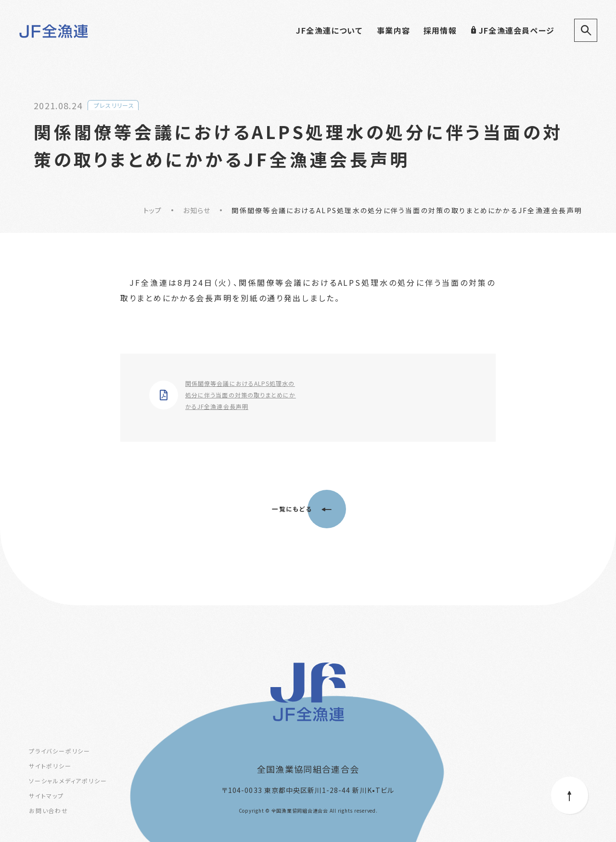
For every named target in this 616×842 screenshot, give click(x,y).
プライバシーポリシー (60, 751)
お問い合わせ (49, 810)
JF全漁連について (329, 30)
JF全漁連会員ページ (512, 30)
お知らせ (197, 210)
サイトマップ (46, 796)
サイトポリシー (50, 766)
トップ (153, 210)
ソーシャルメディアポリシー (68, 781)
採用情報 (440, 30)
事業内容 (393, 30)
